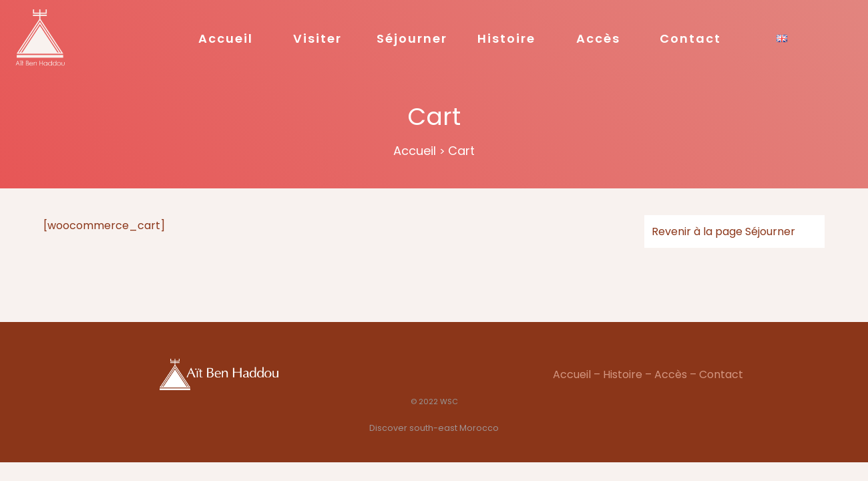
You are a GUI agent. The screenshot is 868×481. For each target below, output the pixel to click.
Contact (690, 38)
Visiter (317, 38)
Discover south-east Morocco (434, 428)
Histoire (506, 38)
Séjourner (412, 38)
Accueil (226, 38)
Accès (598, 38)
